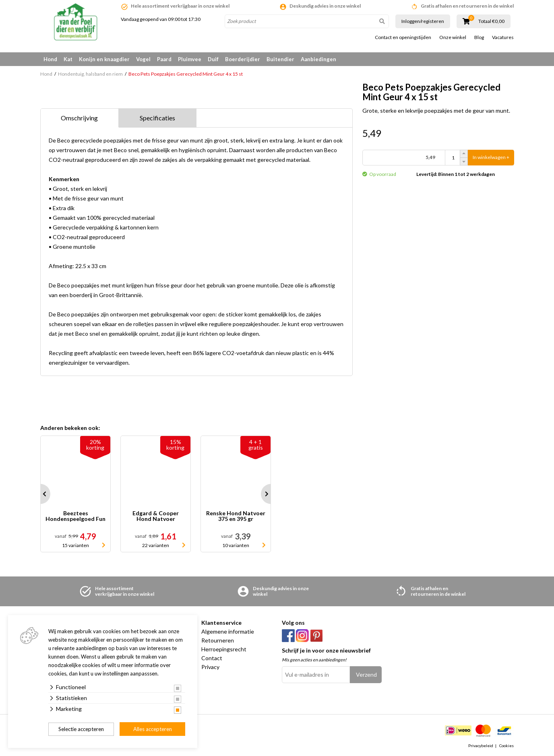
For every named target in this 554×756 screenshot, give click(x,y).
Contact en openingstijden (403, 37)
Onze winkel (453, 37)
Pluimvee (190, 59)
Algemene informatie (228, 631)
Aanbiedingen (318, 59)
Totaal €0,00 (491, 21)
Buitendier (280, 59)
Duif (213, 59)
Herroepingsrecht (224, 649)
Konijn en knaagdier (104, 59)
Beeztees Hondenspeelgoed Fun (75, 516)
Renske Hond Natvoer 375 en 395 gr (236, 516)
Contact (212, 658)
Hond (50, 59)
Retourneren (218, 640)
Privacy (210, 667)
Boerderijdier (243, 59)
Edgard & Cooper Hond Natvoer (156, 516)
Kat (68, 59)
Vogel (143, 59)
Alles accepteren (153, 729)
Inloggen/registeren (423, 21)
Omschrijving (79, 118)
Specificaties (157, 118)
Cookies (506, 746)
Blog (479, 37)
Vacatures (503, 37)
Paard (164, 59)
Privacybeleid (481, 746)
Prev (40, 494)
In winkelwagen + (491, 158)
